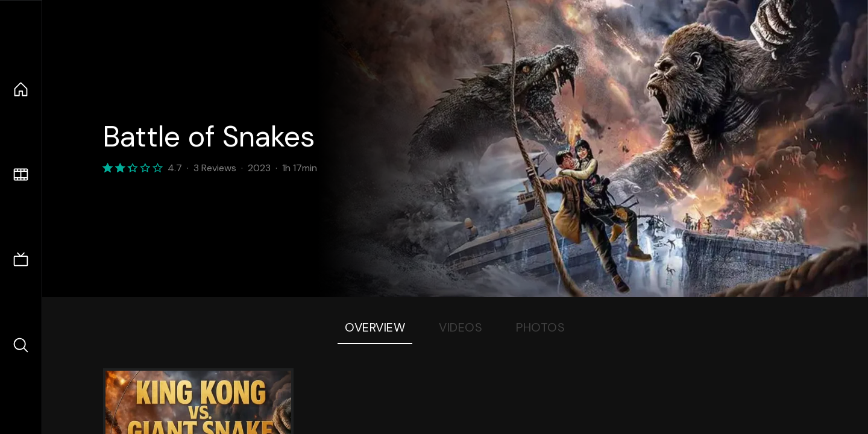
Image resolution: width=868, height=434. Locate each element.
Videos (461, 327)
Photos (540, 327)
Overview (375, 327)
